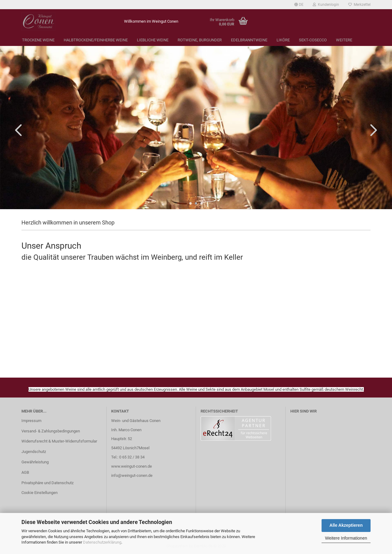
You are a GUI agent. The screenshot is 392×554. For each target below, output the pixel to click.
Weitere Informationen (346, 538)
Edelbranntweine (249, 40)
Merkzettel (359, 5)
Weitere (344, 40)
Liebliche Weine (153, 40)
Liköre (283, 40)
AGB (25, 472)
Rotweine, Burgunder (200, 40)
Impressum (31, 421)
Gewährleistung (35, 462)
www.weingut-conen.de (132, 466)
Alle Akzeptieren (346, 525)
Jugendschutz (34, 452)
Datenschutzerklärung (102, 542)
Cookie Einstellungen (40, 493)
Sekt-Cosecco (313, 40)
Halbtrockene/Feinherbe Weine (96, 40)
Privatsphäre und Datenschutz (47, 483)
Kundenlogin (326, 5)
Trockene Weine (38, 40)
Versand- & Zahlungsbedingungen (51, 431)
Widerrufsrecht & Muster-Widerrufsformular (59, 441)
